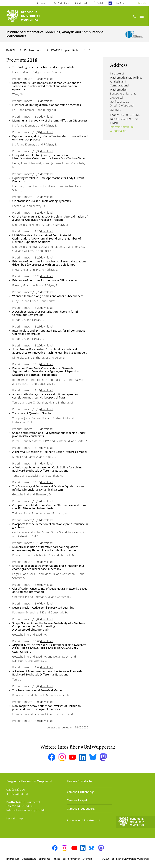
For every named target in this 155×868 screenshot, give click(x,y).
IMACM (11, 50)
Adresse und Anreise (81, 820)
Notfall (100, 3)
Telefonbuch (63, 3)
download (46, 79)
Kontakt (12, 818)
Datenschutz (29, 859)
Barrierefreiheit (71, 859)
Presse (56, 859)
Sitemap (87, 859)
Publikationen (34, 50)
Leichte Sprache (120, 3)
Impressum (13, 859)
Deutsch (142, 3)
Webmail (83, 3)
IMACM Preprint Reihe (66, 50)
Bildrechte (44, 859)
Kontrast (44, 3)
